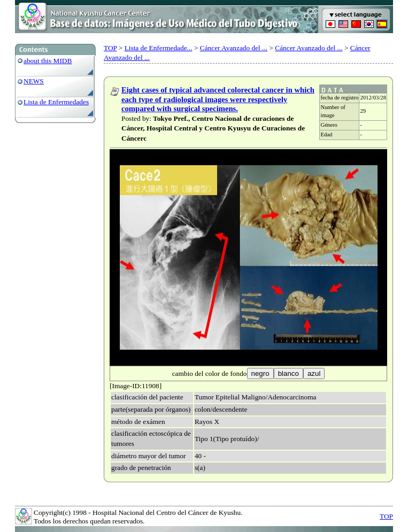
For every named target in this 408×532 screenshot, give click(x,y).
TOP (110, 48)
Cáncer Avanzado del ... (234, 48)
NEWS (34, 81)
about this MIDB (48, 61)
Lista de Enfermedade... (159, 48)
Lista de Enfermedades (56, 102)
